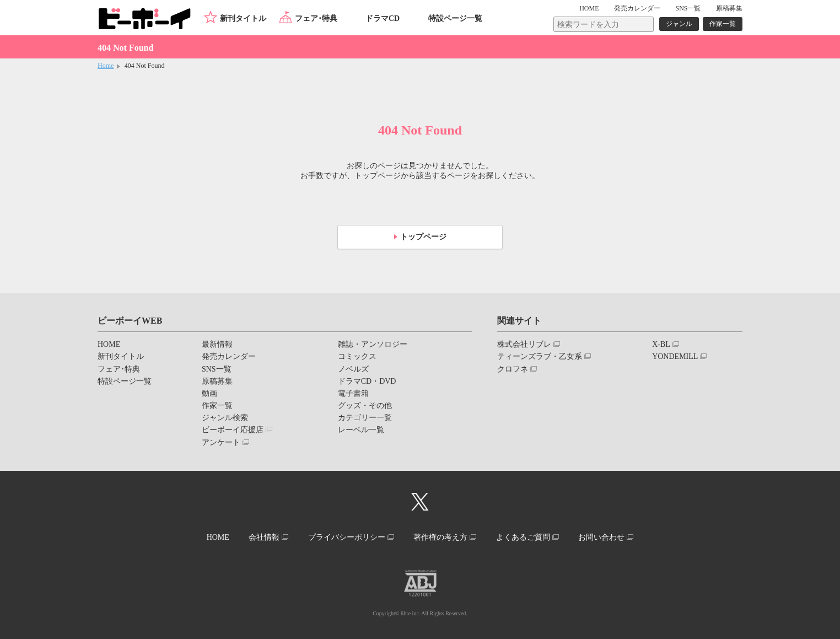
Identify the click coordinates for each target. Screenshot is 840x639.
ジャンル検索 (225, 418)
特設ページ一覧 (455, 18)
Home (106, 66)
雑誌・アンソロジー (373, 344)
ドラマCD (383, 18)
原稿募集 (729, 8)
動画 (209, 393)
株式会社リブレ (524, 344)
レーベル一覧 (361, 430)
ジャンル (679, 24)
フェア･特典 (316, 18)
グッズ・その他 (365, 406)
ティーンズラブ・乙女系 (540, 356)
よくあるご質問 (523, 537)
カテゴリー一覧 (365, 418)
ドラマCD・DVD (367, 381)
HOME (589, 8)
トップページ (423, 237)
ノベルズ (353, 369)
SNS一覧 (688, 8)
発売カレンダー (229, 356)
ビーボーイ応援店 (233, 430)
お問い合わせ (601, 537)
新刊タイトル (243, 18)
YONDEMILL (675, 356)
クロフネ (513, 369)
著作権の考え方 (440, 537)
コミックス (357, 356)
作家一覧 (723, 24)
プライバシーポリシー (347, 537)
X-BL (661, 344)
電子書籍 (353, 393)
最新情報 (217, 344)
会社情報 (264, 537)
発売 (637, 8)
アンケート (221, 442)
